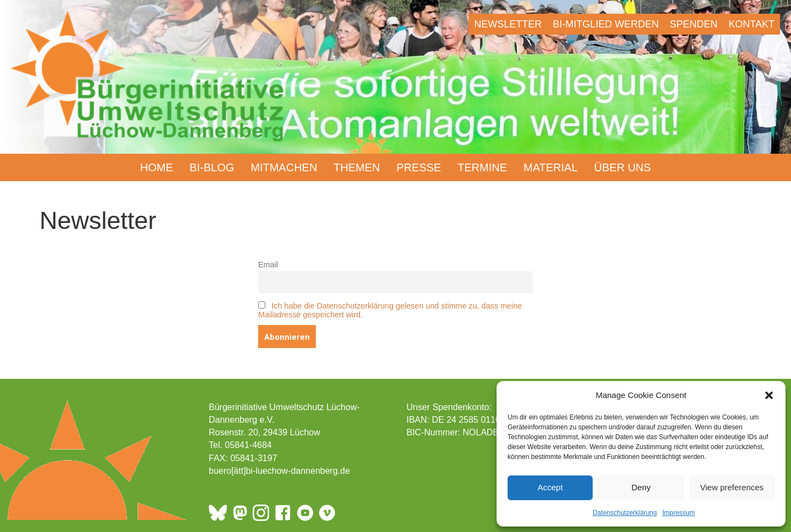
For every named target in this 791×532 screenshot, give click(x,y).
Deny (641, 487)
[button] (769, 395)
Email (268, 265)
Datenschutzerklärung (625, 513)
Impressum (679, 513)
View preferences (732, 487)
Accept (550, 487)
